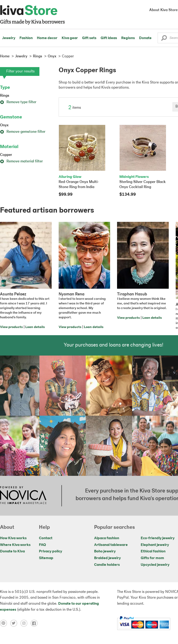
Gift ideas (109, 38)
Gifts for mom (152, 558)
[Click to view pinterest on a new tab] (5, 623)
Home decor (47, 38)
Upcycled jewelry (155, 565)
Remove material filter (21, 161)
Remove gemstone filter (23, 132)
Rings (5, 96)
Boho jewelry (105, 551)
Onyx (4, 125)
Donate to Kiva (12, 551)
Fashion (26, 38)
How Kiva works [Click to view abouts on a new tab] (13, 538)
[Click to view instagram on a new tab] (25, 623)
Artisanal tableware (111, 545)
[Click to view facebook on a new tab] (35, 623)
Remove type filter (18, 102)
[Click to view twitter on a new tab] (15, 623)
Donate (145, 38)
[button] (164, 39)
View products (11, 327)
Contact (46, 538)
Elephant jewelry (155, 545)
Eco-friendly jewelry (158, 538)
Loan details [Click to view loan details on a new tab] (35, 327)
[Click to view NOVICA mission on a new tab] (23, 496)
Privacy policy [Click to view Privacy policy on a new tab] (51, 551)
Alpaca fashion (107, 538)
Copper (6, 155)
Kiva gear (70, 38)
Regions (128, 38)
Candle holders (107, 565)
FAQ (42, 545)
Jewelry (9, 38)
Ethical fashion (153, 551)
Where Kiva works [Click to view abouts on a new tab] (15, 545)
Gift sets (89, 38)
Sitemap (46, 558)
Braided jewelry (107, 558)
